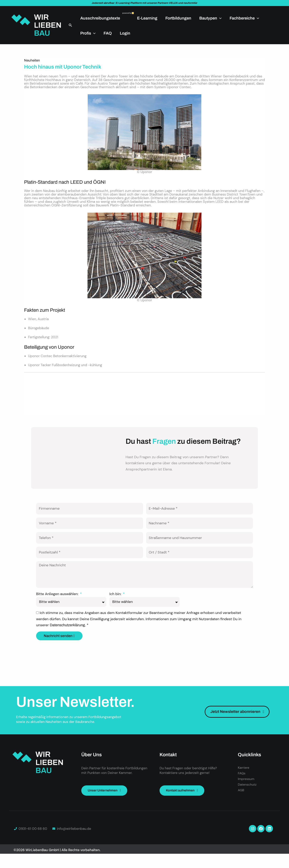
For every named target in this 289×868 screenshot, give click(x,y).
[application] (219, 18)
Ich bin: (116, 607)
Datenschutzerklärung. (68, 638)
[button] (70, 25)
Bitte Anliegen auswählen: (58, 607)
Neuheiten (32, 60)
